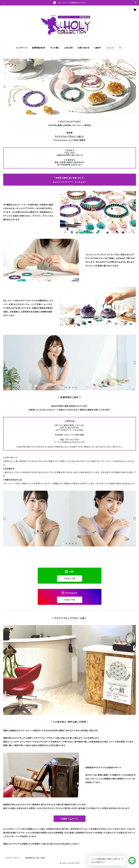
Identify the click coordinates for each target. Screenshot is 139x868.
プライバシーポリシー (13, 858)
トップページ (22, 48)
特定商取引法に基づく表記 (35, 858)
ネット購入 (55, 48)
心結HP (98, 48)
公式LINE (69, 48)
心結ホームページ (69, 819)
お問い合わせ (84, 48)
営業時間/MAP (39, 48)
